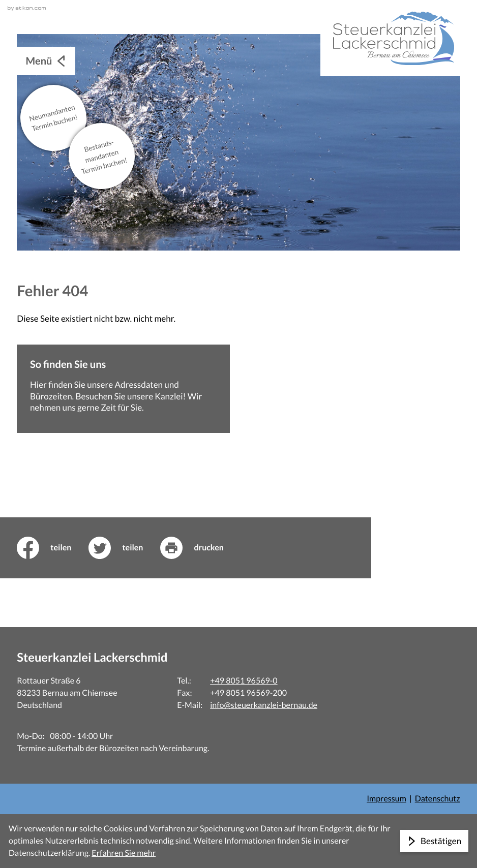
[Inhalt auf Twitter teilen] (124, 548)
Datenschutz (438, 799)
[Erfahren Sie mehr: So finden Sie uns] (123, 389)
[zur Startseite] (390, 38)
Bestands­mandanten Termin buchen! (105, 157)
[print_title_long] (200, 548)
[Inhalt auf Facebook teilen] (53, 548)
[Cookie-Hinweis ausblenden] (434, 841)
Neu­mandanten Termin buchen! (54, 118)
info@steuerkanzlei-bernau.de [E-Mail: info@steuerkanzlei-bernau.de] (264, 705)
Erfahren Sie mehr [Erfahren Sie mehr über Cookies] (124, 853)
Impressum (386, 799)
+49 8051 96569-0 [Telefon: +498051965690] (244, 681)
